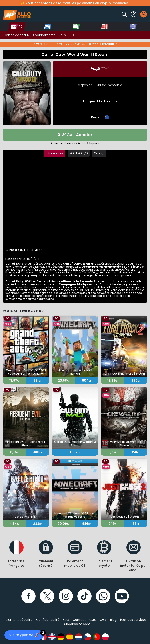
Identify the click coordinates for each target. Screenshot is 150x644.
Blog (113, 620)
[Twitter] (47, 596)
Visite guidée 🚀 (26, 634)
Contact (79, 620)
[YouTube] (122, 596)
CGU (93, 620)
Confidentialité (48, 620)
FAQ (66, 620)
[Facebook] (28, 596)
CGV (103, 620)
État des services (133, 620)
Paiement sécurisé (18, 620)
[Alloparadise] (16, 14)
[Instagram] (66, 596)
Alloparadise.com (77, 624)
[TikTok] (84, 596)
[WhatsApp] (103, 596)
